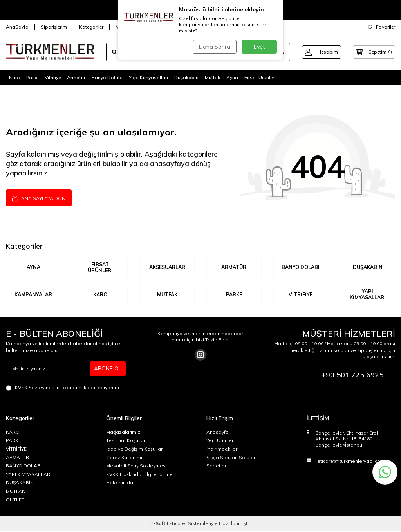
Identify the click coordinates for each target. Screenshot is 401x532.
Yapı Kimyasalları (148, 77)
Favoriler (381, 27)
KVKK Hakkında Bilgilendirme (139, 475)
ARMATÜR (234, 267)
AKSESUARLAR (167, 267)
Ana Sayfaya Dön (39, 197)
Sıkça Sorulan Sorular (231, 458)
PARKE (14, 441)
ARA (273, 52)
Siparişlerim (54, 27)
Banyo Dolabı (107, 77)
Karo (14, 77)
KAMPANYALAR (33, 295)
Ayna (232, 77)
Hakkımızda (120, 484)
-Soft (158, 524)
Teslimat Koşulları (126, 441)
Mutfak (212, 77)
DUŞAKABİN (368, 267)
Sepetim (216, 467)
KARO (100, 295)
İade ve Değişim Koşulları (135, 450)
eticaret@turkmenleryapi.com (351, 462)
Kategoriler (91, 27)
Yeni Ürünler (220, 441)
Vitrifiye (53, 77)
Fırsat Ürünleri (260, 77)
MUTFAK (167, 295)
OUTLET (15, 500)
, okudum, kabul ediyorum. (63, 388)
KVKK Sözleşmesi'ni (38, 388)
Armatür (76, 77)
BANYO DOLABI (301, 267)
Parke (32, 77)
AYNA (33, 267)
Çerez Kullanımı (124, 458)
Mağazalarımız (133, 27)
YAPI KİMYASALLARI (368, 295)
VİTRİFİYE (301, 295)
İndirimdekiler (222, 450)
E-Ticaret (177, 524)
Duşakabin (186, 77)
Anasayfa (218, 433)
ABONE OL (108, 370)
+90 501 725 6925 (352, 376)
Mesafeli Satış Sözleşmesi (136, 467)
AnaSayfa (17, 27)
